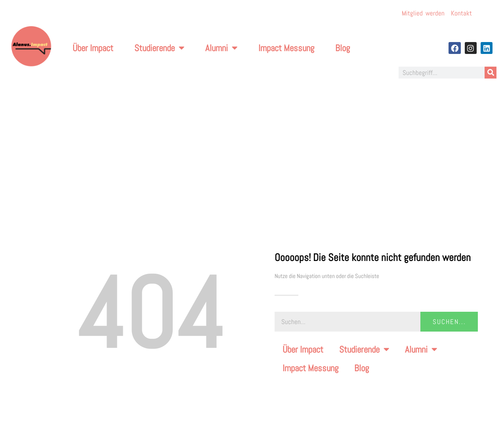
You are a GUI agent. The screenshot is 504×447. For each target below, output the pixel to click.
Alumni (221, 48)
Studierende (159, 48)
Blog (343, 48)
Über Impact (93, 48)
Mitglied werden (423, 13)
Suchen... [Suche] (449, 322)
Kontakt (461, 13)
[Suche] (491, 73)
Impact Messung (286, 48)
